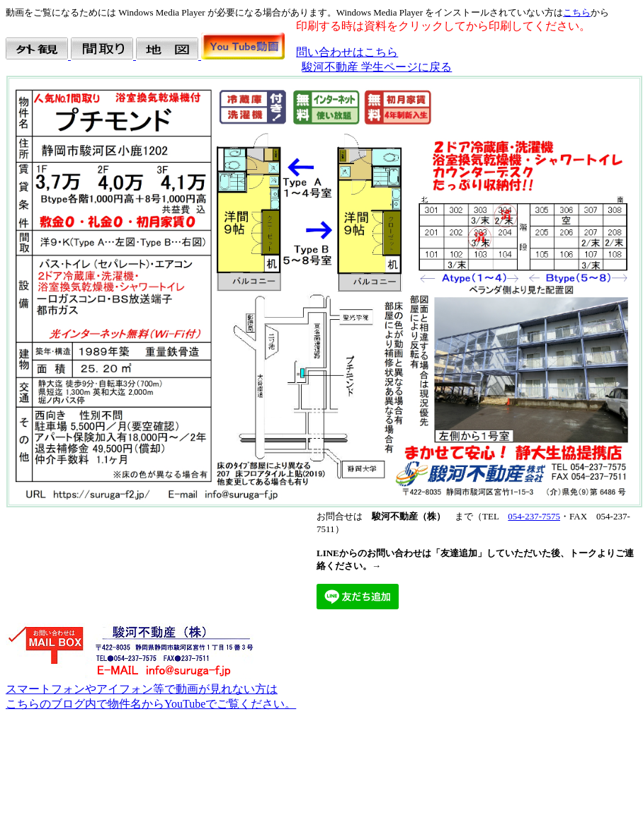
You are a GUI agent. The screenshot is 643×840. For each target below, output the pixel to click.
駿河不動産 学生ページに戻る (377, 67)
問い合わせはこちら (347, 52)
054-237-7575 (534, 516)
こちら (577, 12)
